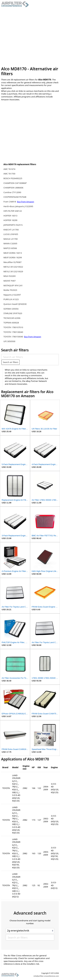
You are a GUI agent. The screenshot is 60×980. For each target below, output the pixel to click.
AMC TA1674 (9, 169)
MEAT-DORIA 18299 (13, 257)
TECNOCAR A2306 (12, 318)
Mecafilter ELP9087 (13, 262)
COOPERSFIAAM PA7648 (15, 197)
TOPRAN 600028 (11, 323)
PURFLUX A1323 (11, 299)
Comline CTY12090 (12, 192)
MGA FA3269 (9, 276)
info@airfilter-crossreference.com (46, 976)
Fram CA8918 (10, 202)
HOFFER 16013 (10, 216)
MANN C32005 (10, 243)
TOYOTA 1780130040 (13, 332)
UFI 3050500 (9, 341)
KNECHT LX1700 (11, 230)
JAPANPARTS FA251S (13, 225)
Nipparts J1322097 (12, 295)
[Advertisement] (28, 37)
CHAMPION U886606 (13, 188)
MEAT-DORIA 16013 (13, 253)
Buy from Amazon (26, 202)
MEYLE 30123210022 (13, 267)
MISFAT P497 (10, 281)
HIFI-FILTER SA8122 (13, 211)
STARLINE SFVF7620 (13, 313)
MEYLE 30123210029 (13, 271)
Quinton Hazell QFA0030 (15, 304)
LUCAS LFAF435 (11, 234)
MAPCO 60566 (10, 248)
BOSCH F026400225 (13, 178)
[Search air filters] (30, 357)
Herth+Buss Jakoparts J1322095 (18, 206)
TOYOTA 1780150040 (14, 337)
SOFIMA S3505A (11, 309)
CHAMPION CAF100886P (15, 183)
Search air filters (11, 362)
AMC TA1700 (9, 174)
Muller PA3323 (10, 290)
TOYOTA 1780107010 (13, 327)
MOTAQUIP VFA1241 (13, 285)
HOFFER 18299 (10, 220)
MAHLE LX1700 (11, 239)
